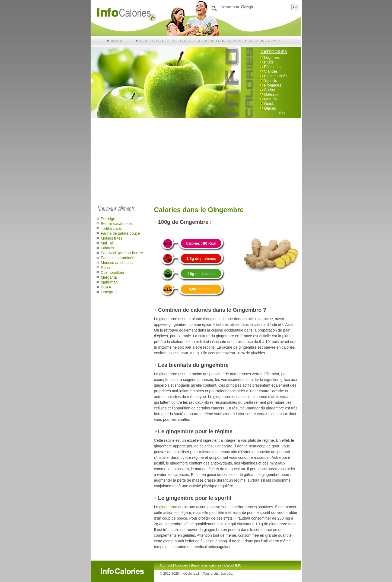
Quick (269, 104)
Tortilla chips (111, 228)
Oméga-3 (109, 292)
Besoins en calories (206, 565)
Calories (181, 565)
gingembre (168, 507)
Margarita (109, 277)
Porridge (108, 219)
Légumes (272, 58)
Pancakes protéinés (118, 258)
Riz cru (107, 268)
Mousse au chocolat (118, 263)
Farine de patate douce (120, 233)
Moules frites (112, 238)
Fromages (273, 85)
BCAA (106, 287)
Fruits (269, 62)
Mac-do (271, 99)
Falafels (108, 248)
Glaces (270, 108)
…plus (279, 113)
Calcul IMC (233, 565)
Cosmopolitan (113, 272)
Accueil (117, 41)
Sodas (270, 90)
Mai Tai (107, 243)
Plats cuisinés (276, 76)
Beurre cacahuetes (117, 224)
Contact (166, 565)
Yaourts (271, 81)
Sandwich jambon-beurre (122, 253)
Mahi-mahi (110, 282)
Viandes (271, 71)
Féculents (273, 67)
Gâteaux (271, 94)
